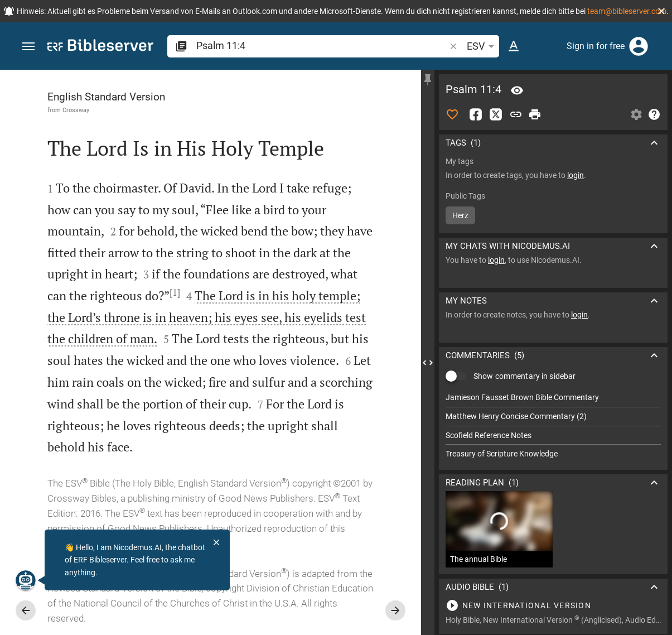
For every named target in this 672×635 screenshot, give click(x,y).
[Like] (452, 114)
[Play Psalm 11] (553, 605)
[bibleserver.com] (100, 47)
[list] (553, 426)
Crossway (76, 110)
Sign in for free (596, 46)
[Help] (654, 114)
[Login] (639, 46)
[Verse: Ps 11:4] (517, 90)
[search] (322, 45)
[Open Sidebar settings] (636, 114)
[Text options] (514, 46)
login (576, 175)
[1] (175, 292)
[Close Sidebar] (428, 362)
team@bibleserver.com (627, 11)
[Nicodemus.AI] (26, 580)
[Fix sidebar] (428, 80)
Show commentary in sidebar (524, 376)
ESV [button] (482, 46)
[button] (661, 11)
